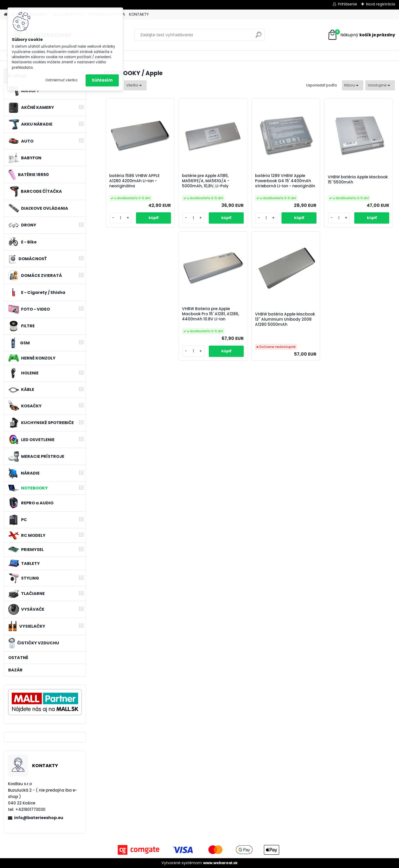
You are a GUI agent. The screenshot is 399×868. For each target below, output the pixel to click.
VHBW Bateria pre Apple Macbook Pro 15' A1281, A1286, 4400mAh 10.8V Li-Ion (211, 314)
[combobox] (353, 85)
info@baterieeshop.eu (39, 818)
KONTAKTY (139, 14)
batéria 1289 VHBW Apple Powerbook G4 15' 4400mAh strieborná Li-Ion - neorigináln (285, 181)
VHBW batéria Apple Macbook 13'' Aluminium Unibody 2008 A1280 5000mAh (285, 319)
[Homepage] (6, 15)
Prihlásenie (348, 4)
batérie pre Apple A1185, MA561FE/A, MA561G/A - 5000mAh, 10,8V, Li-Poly (206, 181)
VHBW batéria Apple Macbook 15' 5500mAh (358, 180)
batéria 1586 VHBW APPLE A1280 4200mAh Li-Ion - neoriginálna (134, 181)
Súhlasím (102, 80)
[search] (259, 37)
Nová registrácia (381, 4)
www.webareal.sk (220, 863)
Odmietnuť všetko (61, 80)
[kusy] (121, 218)
